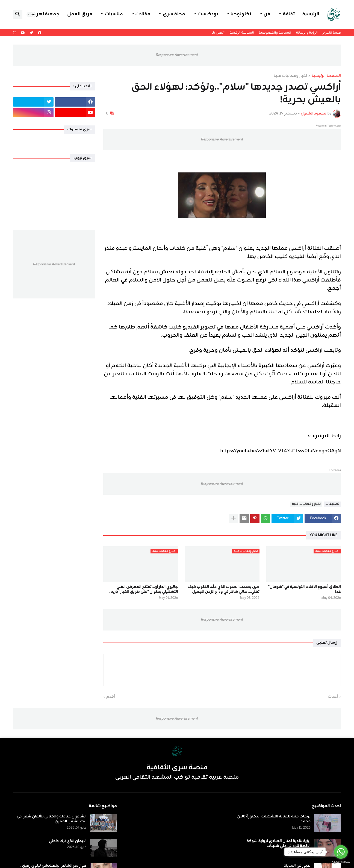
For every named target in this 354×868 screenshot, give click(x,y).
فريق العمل (80, 14)
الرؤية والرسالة (307, 33)
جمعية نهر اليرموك (39, 14)
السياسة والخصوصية (275, 33)
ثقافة (289, 14)
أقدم (111, 697)
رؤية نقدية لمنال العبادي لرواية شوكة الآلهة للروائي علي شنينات (279, 844)
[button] (31, 14)
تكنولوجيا (241, 14)
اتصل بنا (218, 33)
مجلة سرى (174, 14)
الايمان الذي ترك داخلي (68, 841)
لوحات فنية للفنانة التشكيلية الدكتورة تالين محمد (274, 819)
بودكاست (208, 14)
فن (267, 14)
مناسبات (114, 14)
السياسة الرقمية (242, 33)
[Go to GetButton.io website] (341, 862)
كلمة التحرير (332, 33)
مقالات (143, 14)
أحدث (333, 697)
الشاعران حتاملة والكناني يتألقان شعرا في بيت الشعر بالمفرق (52, 819)
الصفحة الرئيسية (326, 76)
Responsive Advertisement (177, 55)
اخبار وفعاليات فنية (290, 76)
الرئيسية (311, 14)
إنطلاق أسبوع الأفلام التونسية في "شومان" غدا (305, 590)
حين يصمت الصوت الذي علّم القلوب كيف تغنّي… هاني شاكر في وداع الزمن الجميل (224, 590)
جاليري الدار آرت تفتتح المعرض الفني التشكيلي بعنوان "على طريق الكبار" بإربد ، (144, 590)
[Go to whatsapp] (341, 852)
